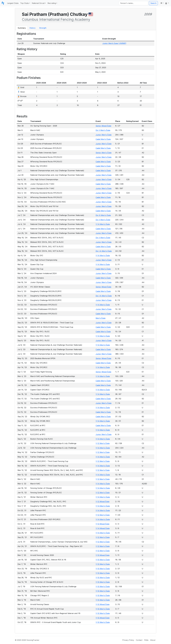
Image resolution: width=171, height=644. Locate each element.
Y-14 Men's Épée (103, 224)
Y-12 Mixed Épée (103, 502)
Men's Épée (101, 318)
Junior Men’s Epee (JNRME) (114, 43)
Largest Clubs (13, 3)
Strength (43, 28)
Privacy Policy (128, 640)
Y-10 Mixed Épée (103, 555)
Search (153, 3)
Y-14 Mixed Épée (103, 528)
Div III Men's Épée (103, 215)
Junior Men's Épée (104, 135)
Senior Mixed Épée (103, 126)
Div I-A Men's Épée (104, 251)
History (32, 28)
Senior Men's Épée (104, 153)
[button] (167, 3)
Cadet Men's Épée (103, 139)
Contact (139, 640)
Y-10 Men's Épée (103, 560)
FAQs (146, 640)
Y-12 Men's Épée (103, 443)
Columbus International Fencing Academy (56, 19)
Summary (22, 28)
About (153, 640)
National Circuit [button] (38, 3)
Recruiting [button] (52, 3)
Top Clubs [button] (25, 3)
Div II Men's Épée (103, 130)
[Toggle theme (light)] (162, 3)
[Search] (133, 3)
